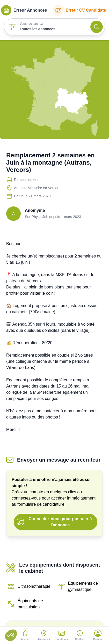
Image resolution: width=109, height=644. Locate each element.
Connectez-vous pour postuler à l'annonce (54, 522)
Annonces (24, 10)
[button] (11, 635)
